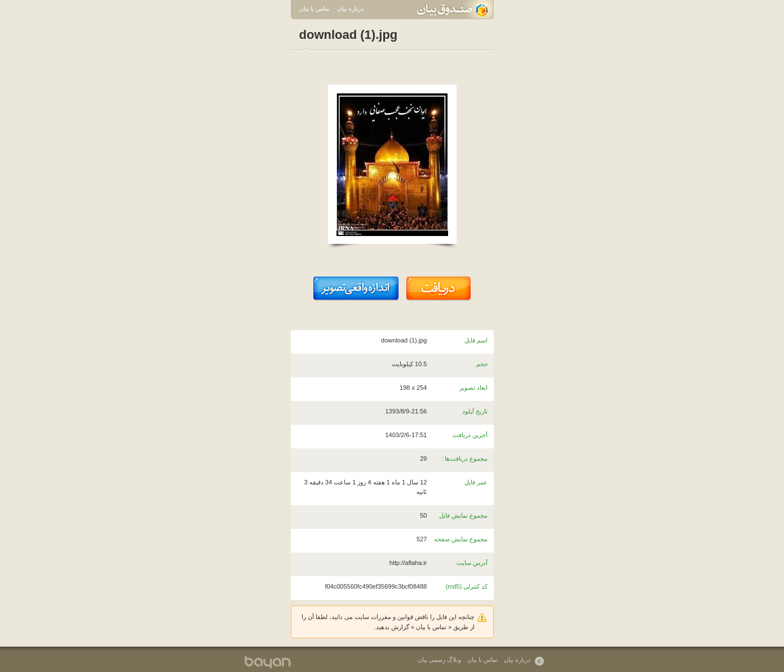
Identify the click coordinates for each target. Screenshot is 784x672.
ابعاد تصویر (473, 388)
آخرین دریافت (470, 435)
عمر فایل (476, 482)
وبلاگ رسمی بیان (439, 660)
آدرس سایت (472, 563)
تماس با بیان (315, 8)
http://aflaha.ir (408, 563)
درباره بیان (350, 8)
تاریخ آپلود (475, 411)
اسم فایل (476, 340)
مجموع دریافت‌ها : (464, 459)
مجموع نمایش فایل (463, 515)
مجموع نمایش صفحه (461, 539)
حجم (482, 364)
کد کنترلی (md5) (467, 586)
